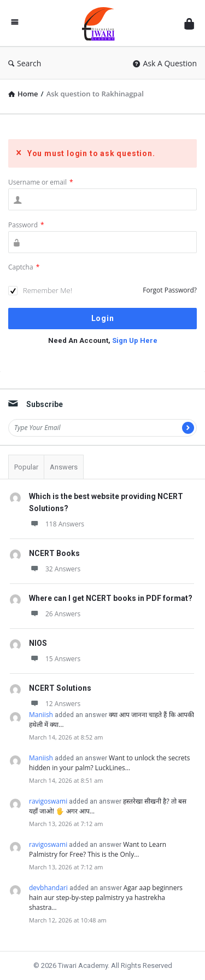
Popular (26, 467)
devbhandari (48, 888)
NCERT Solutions (60, 688)
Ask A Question (165, 63)
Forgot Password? (170, 290)
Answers (64, 467)
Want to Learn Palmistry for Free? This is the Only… (98, 849)
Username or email (41, 182)
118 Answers (57, 524)
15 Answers (55, 659)
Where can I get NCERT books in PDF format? (111, 598)
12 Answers (55, 704)
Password (26, 225)
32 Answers (55, 569)
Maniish (41, 715)
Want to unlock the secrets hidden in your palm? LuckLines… (110, 763)
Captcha (24, 267)
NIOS (38, 643)
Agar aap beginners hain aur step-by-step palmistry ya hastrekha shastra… (106, 898)
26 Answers (55, 614)
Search (25, 63)
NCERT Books (54, 553)
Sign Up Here (135, 340)
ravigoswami (48, 801)
